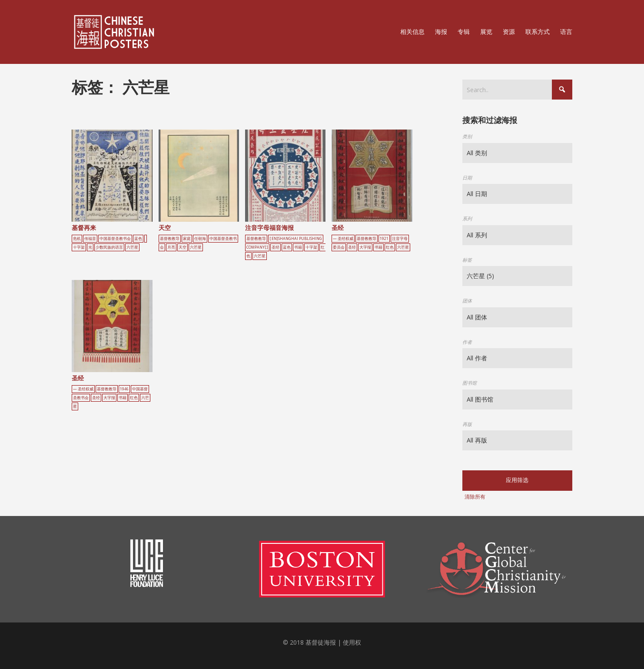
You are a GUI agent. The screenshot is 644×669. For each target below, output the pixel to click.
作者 (467, 342)
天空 (165, 228)
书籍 (298, 247)
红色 (390, 247)
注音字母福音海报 (269, 228)
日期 (467, 178)
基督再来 (84, 228)
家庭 (187, 239)
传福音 (90, 239)
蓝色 (138, 239)
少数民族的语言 (109, 247)
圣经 (276, 247)
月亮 (171, 247)
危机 (77, 239)
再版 (467, 424)
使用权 (352, 642)
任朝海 (200, 239)
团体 (467, 301)
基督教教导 (170, 239)
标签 (467, 260)
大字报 (365, 247)
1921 (384, 239)
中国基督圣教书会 (115, 239)
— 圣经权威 (343, 239)
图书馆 (470, 383)
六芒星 (132, 247)
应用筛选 (517, 480)
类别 (467, 136)
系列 (467, 218)
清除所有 (475, 497)
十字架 (79, 247)
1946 (124, 389)
